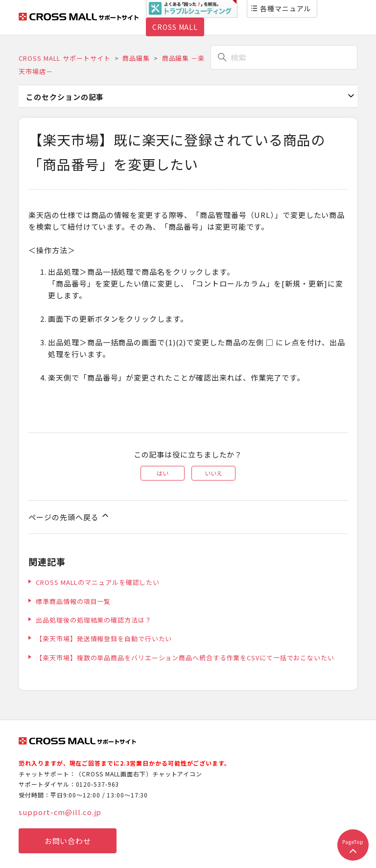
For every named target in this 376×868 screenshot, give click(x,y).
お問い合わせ (68, 841)
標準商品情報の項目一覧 (73, 601)
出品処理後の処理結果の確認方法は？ (94, 620)
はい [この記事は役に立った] (163, 473)
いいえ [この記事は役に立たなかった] (213, 473)
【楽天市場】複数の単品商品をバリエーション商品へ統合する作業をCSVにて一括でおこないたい (185, 658)
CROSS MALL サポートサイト (64, 58)
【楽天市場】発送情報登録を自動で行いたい (104, 639)
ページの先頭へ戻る (69, 516)
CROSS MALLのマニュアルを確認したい (98, 582)
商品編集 (136, 58)
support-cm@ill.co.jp (60, 812)
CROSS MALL (175, 27)
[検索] (284, 57)
